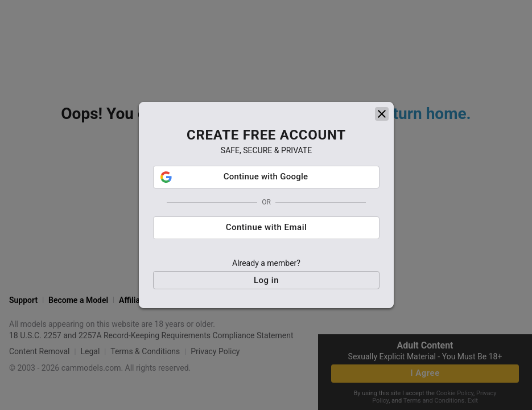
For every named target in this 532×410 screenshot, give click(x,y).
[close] (382, 120)
